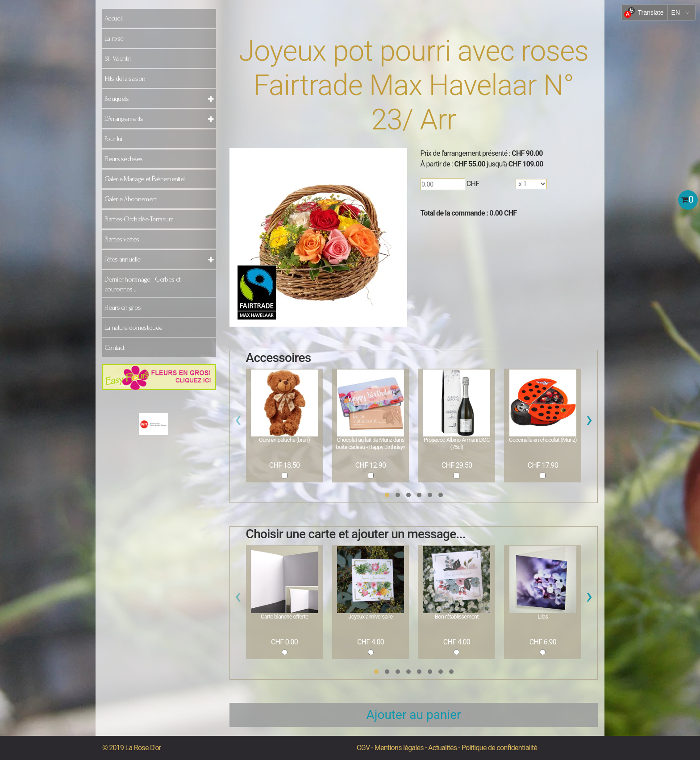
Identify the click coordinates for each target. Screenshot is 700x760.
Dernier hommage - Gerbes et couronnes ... (142, 284)
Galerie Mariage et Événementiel (144, 179)
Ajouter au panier (414, 715)
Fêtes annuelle (122, 259)
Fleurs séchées (123, 159)
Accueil (113, 18)
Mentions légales (399, 748)
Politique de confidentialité (500, 748)
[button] (387, 495)
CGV (363, 748)
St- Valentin (118, 58)
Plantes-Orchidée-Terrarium (139, 219)
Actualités (442, 748)
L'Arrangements (124, 119)
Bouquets (117, 99)
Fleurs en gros (123, 307)
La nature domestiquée (133, 328)
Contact (114, 348)
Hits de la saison (125, 79)
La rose (114, 38)
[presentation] (238, 422)
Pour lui (113, 139)
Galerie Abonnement (131, 199)
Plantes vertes (122, 239)
